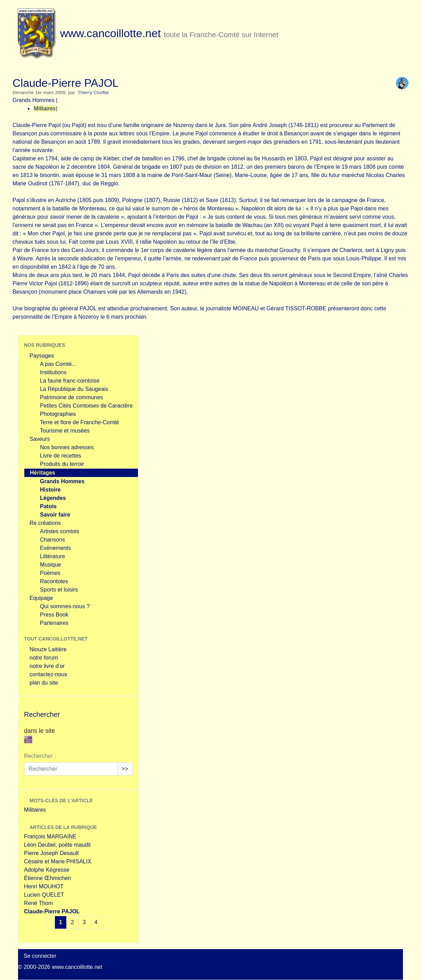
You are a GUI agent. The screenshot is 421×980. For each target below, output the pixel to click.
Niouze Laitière (48, 649)
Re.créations (45, 523)
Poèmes (50, 573)
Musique (50, 565)
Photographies (58, 414)
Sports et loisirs (59, 590)
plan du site (44, 683)
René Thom (38, 903)
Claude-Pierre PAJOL (52, 911)
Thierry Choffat (93, 93)
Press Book (54, 615)
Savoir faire (55, 515)
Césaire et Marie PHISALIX (58, 861)
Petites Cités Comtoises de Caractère (86, 406)
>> (125, 769)
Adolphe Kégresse (47, 870)
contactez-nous (48, 674)
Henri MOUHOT (44, 886)
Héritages (43, 473)
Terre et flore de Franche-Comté (80, 422)
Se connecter (40, 956)
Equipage (41, 598)
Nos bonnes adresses (67, 447)
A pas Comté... (58, 364)
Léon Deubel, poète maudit (57, 845)
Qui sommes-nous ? (65, 606)
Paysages (42, 356)
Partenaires (54, 623)
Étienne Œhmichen (47, 878)
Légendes (53, 498)
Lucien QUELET (44, 895)
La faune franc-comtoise (70, 381)
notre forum (44, 658)
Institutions (53, 372)
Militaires (45, 108)
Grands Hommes (34, 100)
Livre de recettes (60, 456)
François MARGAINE (50, 836)
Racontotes (54, 581)
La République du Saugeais (74, 389)
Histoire (50, 490)
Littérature (52, 556)
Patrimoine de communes (71, 397)
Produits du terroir (62, 464)
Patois (48, 506)
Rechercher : (40, 756)
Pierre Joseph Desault (51, 853)
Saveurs (40, 439)
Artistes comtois (60, 531)
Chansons (52, 540)
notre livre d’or (47, 666)
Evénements (55, 548)
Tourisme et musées (65, 431)
